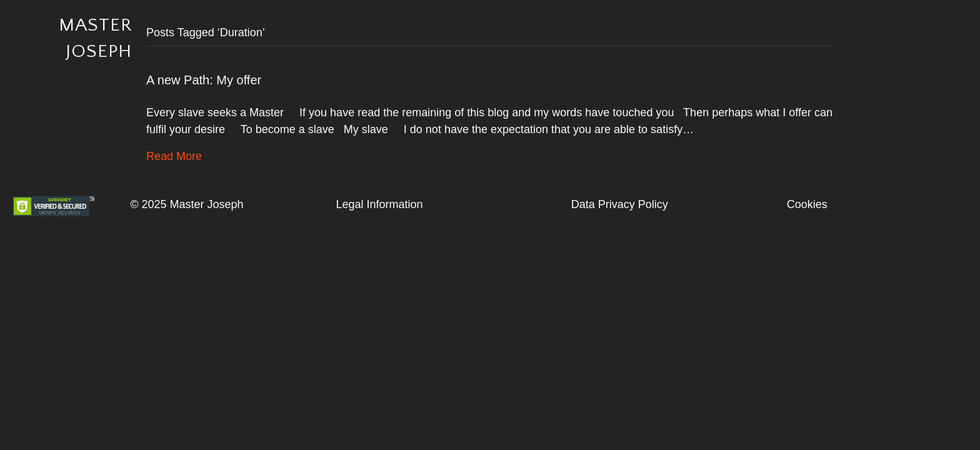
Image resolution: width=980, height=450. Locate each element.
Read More (174, 156)
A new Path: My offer (204, 80)
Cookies (807, 204)
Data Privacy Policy (620, 204)
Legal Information (379, 204)
